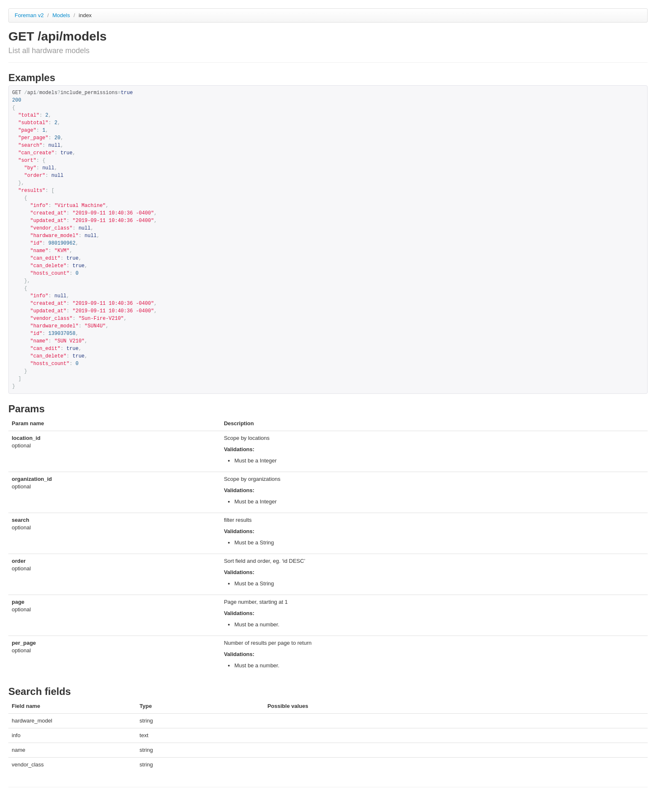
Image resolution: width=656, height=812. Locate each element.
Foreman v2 (29, 15)
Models (62, 15)
